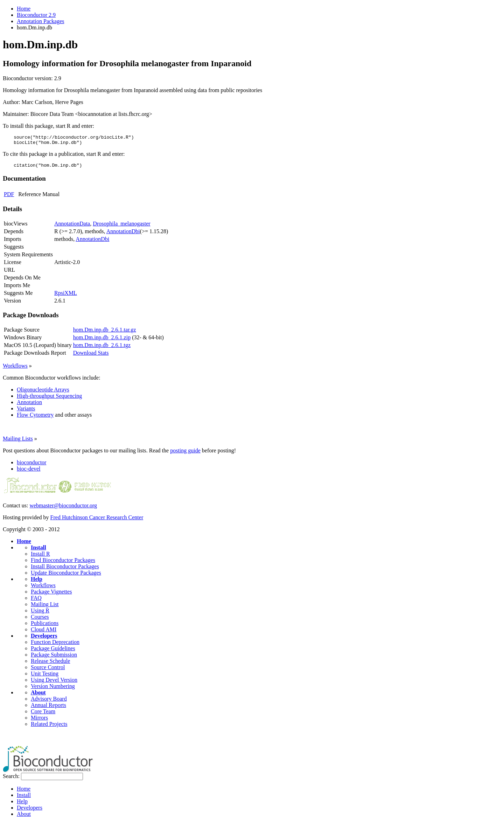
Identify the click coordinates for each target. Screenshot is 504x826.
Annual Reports (48, 708)
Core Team (43, 714)
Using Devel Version (54, 683)
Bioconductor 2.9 (36, 15)
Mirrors (39, 721)
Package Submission (54, 658)
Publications (45, 626)
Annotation (29, 405)
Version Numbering (53, 689)
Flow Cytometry (35, 418)
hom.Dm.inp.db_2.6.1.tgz (102, 348)
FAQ (36, 601)
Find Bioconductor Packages (63, 563)
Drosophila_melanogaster (121, 227)
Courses (40, 620)
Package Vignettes (51, 595)
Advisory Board (49, 702)
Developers (44, 639)
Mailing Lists (18, 442)
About (38, 696)
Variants (26, 412)
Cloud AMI (44, 633)
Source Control (48, 670)
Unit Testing (45, 677)
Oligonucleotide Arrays (43, 393)
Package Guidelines (53, 651)
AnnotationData (72, 227)
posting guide (185, 454)
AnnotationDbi (123, 234)
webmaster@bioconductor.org (63, 509)
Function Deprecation (55, 645)
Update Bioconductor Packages (66, 576)
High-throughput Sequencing (49, 399)
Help (37, 582)
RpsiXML (66, 296)
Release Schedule (50, 664)
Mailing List (45, 607)
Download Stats (91, 356)
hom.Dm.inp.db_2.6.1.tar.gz (105, 333)
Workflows (15, 369)
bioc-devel (29, 472)
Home (24, 9)
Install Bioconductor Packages (65, 570)
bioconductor (31, 466)
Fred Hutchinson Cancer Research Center (97, 520)
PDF (9, 197)
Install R (40, 557)
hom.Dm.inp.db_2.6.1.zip (102, 341)
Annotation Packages (41, 21)
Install (38, 551)
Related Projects (49, 727)
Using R (40, 614)
